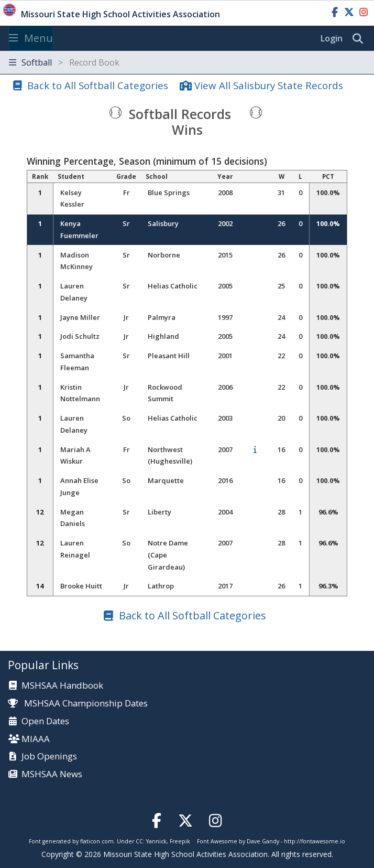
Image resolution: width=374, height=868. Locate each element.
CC (139, 841)
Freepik (180, 841)
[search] (360, 39)
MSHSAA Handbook (62, 686)
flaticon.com (97, 841)
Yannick (156, 841)
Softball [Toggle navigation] (64, 62)
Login (332, 38)
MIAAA (36, 739)
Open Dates (45, 721)
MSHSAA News (52, 774)
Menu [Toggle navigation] (31, 38)
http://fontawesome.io (315, 841)
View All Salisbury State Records (269, 85)
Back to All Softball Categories (98, 85)
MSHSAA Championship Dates (78, 703)
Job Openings (49, 757)
